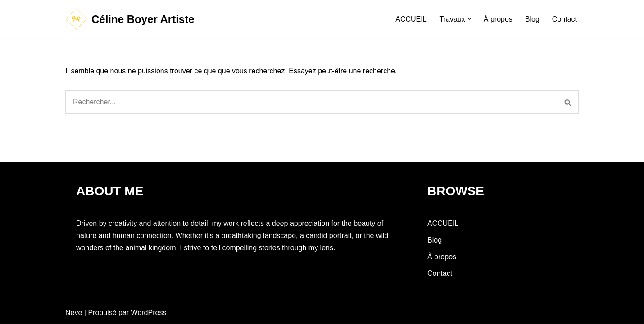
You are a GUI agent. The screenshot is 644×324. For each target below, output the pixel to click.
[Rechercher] (311, 102)
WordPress (149, 313)
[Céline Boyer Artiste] (130, 19)
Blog (532, 19)
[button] (469, 19)
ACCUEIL (411, 19)
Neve (74, 313)
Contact (565, 19)
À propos (498, 19)
